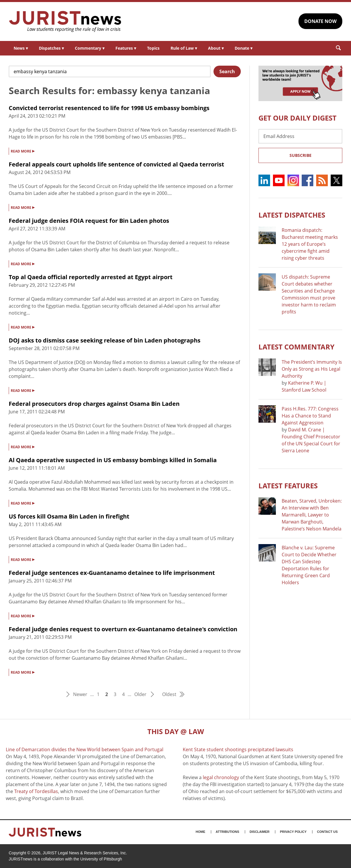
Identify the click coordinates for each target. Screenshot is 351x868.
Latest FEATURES (288, 486)
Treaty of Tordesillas (36, 791)
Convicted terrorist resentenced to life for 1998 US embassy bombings (109, 108)
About (216, 48)
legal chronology (221, 777)
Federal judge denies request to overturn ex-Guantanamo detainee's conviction (123, 629)
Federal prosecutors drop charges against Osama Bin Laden (94, 404)
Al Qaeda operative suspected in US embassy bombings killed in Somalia (113, 460)
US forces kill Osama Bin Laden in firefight (69, 516)
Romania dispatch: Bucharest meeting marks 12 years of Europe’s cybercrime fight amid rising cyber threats (310, 244)
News (21, 48)
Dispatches (51, 48)
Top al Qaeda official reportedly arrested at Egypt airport (91, 277)
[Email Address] (300, 136)
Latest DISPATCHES (292, 215)
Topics (153, 48)
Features (126, 48)
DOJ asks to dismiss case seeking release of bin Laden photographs (105, 340)
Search (227, 71)
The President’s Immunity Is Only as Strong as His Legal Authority (312, 369)
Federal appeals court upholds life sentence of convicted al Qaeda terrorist (116, 164)
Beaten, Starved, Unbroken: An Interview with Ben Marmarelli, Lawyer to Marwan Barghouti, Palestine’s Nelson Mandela (312, 515)
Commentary (90, 48)
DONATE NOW (320, 21)
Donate (244, 48)
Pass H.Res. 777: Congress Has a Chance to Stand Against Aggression (310, 416)
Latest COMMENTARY (296, 347)
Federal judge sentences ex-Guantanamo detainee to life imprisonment (112, 573)
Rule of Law (184, 48)
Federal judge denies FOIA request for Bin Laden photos (89, 221)
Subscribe (301, 155)
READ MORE (23, 151)
